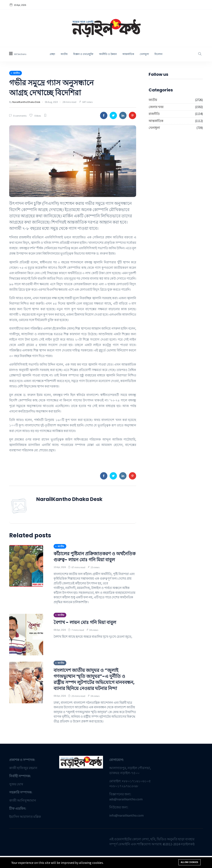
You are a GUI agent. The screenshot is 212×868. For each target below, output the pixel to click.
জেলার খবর (156, 107)
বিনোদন (158, 54)
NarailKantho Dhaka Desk (26, 102)
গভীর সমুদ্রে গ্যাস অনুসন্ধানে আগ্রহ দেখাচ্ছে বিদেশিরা (56, 87)
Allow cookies (189, 862)
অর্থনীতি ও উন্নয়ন (108, 54)
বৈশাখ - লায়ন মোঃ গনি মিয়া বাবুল (88, 628)
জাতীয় (64, 54)
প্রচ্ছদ (52, 54)
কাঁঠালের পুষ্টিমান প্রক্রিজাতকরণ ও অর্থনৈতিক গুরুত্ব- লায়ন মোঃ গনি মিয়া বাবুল (92, 560)
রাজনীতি (154, 114)
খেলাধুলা (144, 54)
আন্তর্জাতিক (128, 54)
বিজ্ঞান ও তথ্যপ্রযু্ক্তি (83, 54)
